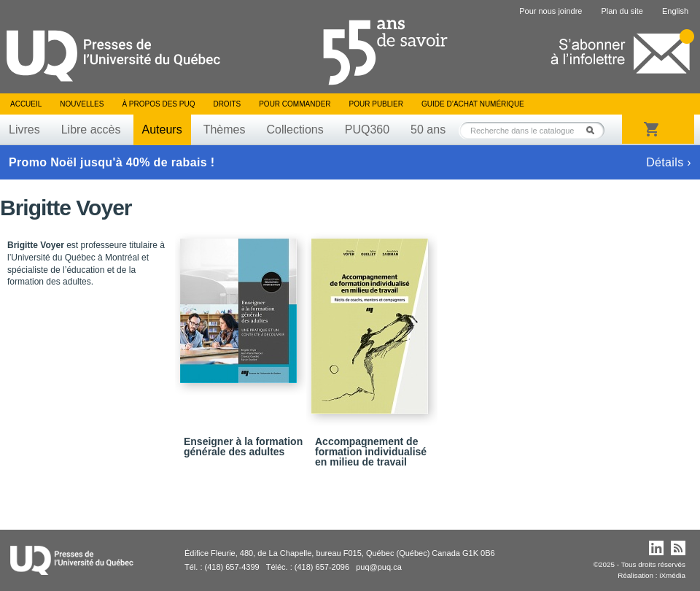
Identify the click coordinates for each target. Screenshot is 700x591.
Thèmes (225, 130)
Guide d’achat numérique (473, 104)
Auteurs (162, 130)
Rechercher (594, 130)
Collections (295, 130)
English (675, 11)
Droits (227, 104)
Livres (24, 130)
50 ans (428, 130)
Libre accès (91, 130)
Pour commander (295, 104)
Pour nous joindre (551, 11)
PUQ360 (367, 130)
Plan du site (622, 11)
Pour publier (376, 104)
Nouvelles (82, 104)
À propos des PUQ (158, 104)
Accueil (26, 104)
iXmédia (672, 575)
